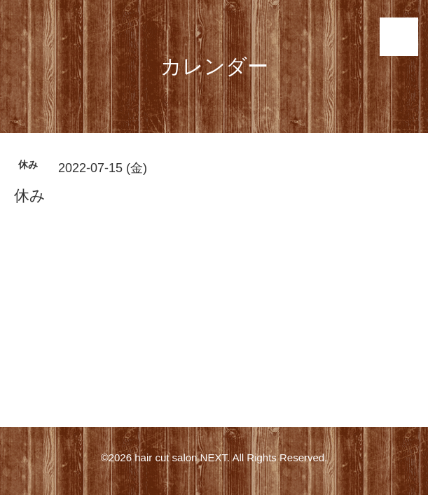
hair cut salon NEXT (181, 457)
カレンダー (214, 66)
